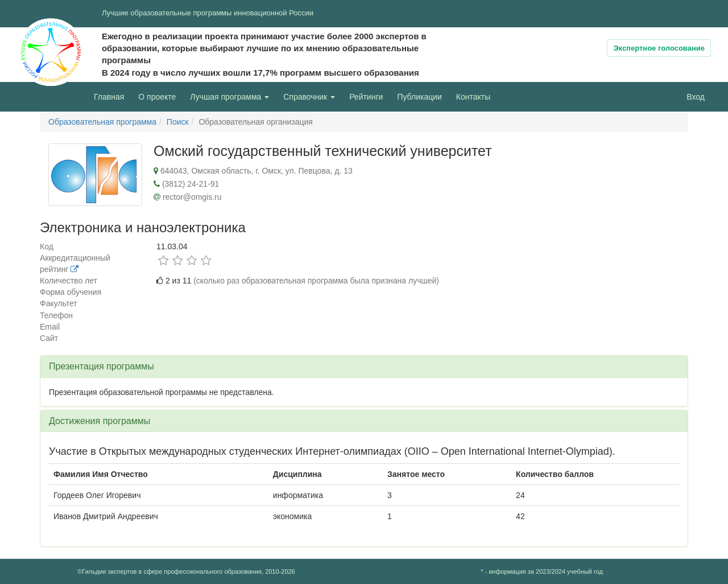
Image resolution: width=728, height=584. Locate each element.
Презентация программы (102, 366)
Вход (696, 97)
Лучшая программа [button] (229, 97)
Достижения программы (100, 421)
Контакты (473, 97)
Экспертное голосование (659, 48)
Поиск (178, 122)
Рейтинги (366, 97)
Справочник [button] (309, 97)
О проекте (160, 96)
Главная (109, 97)
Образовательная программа (102, 122)
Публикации (419, 97)
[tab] (364, 367)
